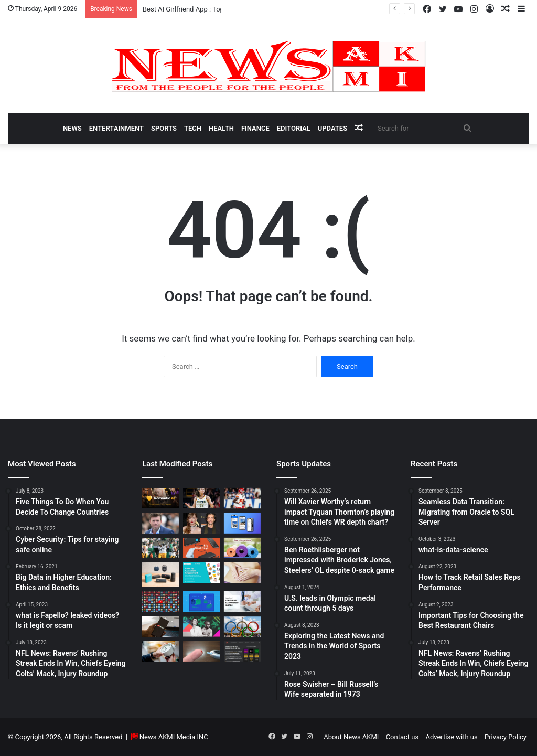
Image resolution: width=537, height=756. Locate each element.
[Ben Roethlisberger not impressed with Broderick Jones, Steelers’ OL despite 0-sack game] (160, 548)
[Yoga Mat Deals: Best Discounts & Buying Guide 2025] (242, 548)
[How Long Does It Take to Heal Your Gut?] (242, 573)
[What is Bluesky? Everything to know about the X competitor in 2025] (242, 523)
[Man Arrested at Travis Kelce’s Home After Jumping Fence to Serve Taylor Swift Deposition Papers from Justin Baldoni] (201, 523)
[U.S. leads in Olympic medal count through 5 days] (242, 627)
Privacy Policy (506, 737)
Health (221, 128)
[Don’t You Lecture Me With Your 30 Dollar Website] (160, 601)
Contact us (402, 737)
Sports (164, 128)
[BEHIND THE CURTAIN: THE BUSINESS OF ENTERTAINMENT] (201, 627)
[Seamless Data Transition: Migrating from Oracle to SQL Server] (201, 601)
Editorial (294, 128)
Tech (193, 128)
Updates (332, 128)
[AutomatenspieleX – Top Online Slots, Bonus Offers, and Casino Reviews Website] (242, 651)
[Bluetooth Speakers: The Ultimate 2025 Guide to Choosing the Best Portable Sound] (160, 575)
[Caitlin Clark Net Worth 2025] (201, 498)
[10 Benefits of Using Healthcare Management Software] (242, 601)
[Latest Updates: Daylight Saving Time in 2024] (160, 651)
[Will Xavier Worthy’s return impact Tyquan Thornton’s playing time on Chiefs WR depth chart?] (242, 498)
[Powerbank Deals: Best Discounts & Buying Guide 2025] (201, 548)
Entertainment (116, 128)
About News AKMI (351, 737)
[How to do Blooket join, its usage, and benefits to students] (201, 573)
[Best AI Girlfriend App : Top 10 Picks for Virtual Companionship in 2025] (160, 498)
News (72, 128)
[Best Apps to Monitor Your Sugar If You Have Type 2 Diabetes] (201, 651)
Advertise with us (451, 737)
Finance (255, 128)
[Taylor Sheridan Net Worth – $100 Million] (160, 523)
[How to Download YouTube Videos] (160, 627)
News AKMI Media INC (174, 737)
